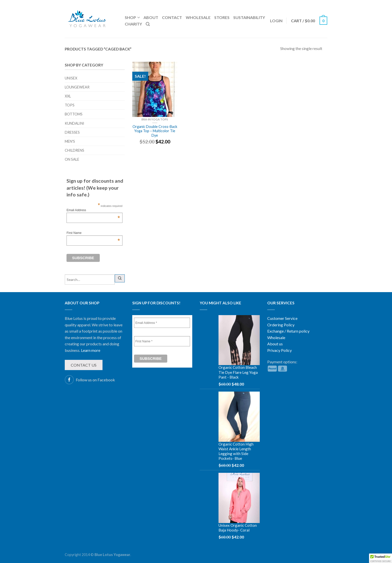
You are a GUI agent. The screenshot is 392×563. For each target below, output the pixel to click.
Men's (70, 141)
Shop (130, 17)
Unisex (71, 78)
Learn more (91, 350)
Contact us (84, 365)
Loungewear (77, 87)
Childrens (74, 150)
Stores (222, 17)
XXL (68, 96)
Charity (133, 24)
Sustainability (249, 17)
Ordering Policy (281, 325)
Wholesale (198, 17)
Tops (70, 105)
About (151, 17)
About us (275, 344)
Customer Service (282, 318)
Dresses (72, 132)
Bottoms (74, 114)
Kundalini (74, 123)
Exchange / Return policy (288, 331)
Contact (172, 17)
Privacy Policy (279, 350)
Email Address (93, 210)
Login (276, 21)
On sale (72, 159)
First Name (93, 233)
